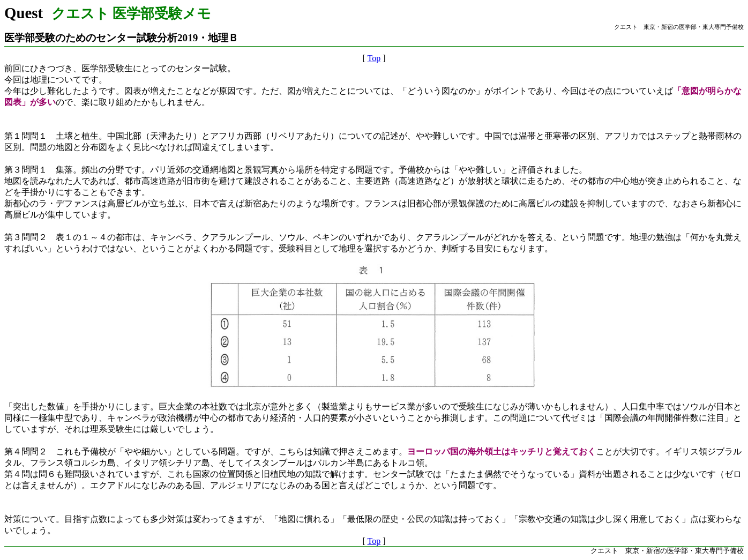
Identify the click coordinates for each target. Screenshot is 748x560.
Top (374, 58)
